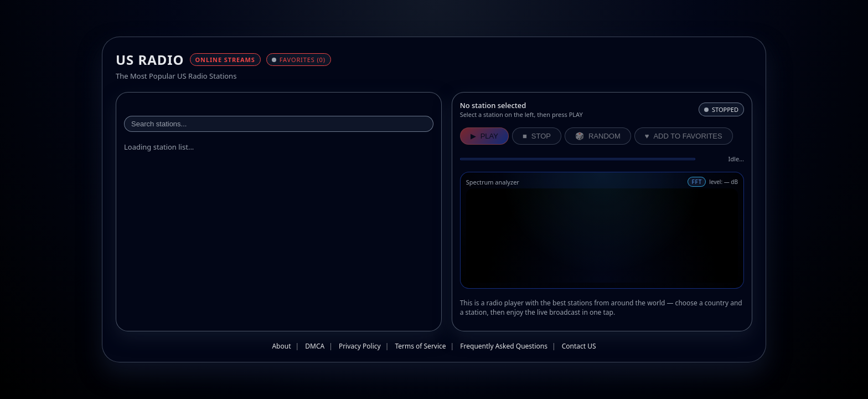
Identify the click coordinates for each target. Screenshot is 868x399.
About (281, 346)
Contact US (579, 346)
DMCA (315, 346)
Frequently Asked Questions (504, 346)
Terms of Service (420, 346)
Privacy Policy (360, 346)
